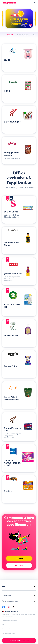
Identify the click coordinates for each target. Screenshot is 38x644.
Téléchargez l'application (19, 641)
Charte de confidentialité (9, 621)
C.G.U (4, 625)
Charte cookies (7, 629)
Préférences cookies (8, 633)
